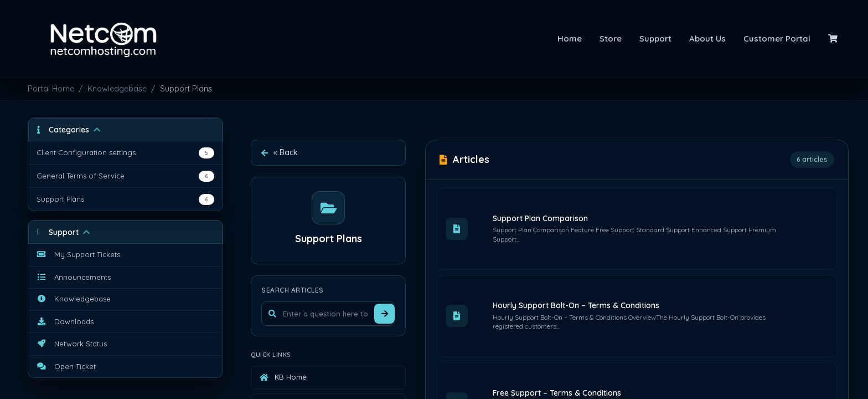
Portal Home (51, 89)
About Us (707, 39)
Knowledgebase (117, 89)
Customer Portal (777, 39)
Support (655, 39)
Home (570, 39)
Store (611, 39)
